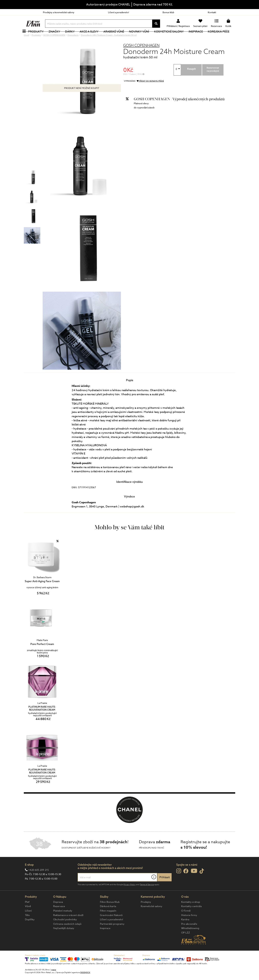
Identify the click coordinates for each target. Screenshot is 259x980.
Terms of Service (147, 896)
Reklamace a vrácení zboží (68, 926)
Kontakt (212, 12)
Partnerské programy (112, 935)
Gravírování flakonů (111, 926)
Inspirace (199, 37)
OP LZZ (186, 944)
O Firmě (186, 922)
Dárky (74, 37)
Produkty (39, 37)
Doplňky (30, 931)
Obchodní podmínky (65, 931)
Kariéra (185, 931)
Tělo (27, 926)
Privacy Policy (130, 896)
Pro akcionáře (189, 935)
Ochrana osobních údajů (67, 935)
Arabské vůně (118, 37)
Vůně (28, 917)
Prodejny (146, 913)
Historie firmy (189, 926)
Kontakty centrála (191, 917)
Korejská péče (222, 37)
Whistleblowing (190, 939)
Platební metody (63, 922)
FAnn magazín (108, 922)
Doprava (58, 913)
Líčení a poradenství (118, 12)
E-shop (29, 876)
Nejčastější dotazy (64, 939)
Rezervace (59, 917)
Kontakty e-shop (191, 913)
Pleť (27, 913)
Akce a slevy (93, 37)
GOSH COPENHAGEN (141, 56)
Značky (58, 37)
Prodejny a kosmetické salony (59, 12)
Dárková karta (108, 917)
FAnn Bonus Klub (110, 913)
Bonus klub (168, 12)
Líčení (28, 922)
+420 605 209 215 (38, 881)
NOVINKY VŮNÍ (143, 37)
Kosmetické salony (173, 37)
